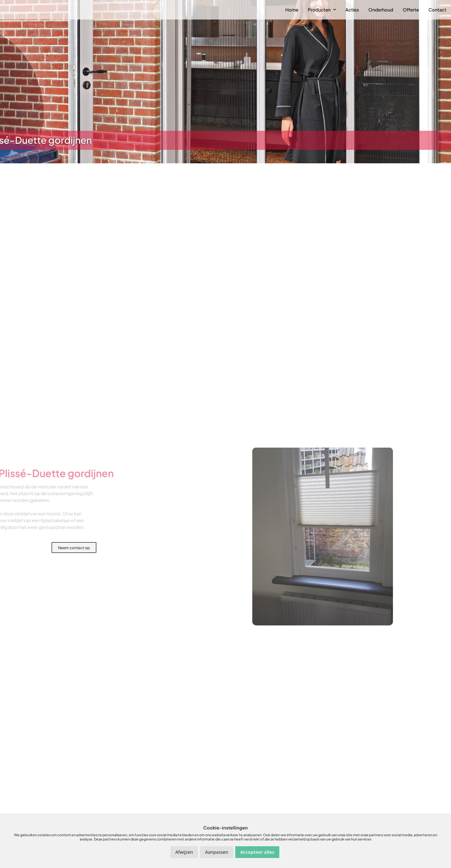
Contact (437, 10)
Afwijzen (184, 852)
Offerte (411, 10)
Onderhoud (381, 10)
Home (292, 10)
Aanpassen (216, 852)
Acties (352, 10)
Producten (322, 10)
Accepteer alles (257, 852)
